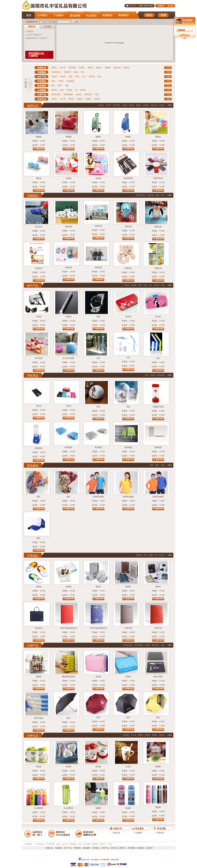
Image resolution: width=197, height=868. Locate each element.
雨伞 (68, 718)
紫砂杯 (80, 99)
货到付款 (117, 833)
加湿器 (63, 77)
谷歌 (80, 844)
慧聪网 (95, 844)
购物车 (99, 68)
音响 (53, 81)
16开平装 (128, 628)
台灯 (84, 77)
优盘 (70, 77)
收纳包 (79, 94)
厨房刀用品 (158, 677)
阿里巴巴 (103, 844)
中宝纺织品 (40, 844)
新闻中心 (123, 848)
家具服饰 (42, 86)
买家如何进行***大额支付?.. (37, 38)
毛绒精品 (42, 72)
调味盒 (90, 68)
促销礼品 (42, 68)
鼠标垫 (127, 68)
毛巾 (83, 72)
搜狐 (58, 844)
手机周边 (42, 81)
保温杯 (97, 99)
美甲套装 (72, 68)
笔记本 (83, 90)
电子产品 (42, 77)
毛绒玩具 (67, 72)
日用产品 (42, 95)
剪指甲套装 (128, 178)
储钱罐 (108, 68)
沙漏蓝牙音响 (158, 407)
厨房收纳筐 (56, 94)
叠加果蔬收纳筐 (68, 677)
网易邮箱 (73, 844)
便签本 (70, 90)
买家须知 (140, 848)
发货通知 (132, 848)
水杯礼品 (42, 99)
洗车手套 (39, 227)
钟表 (99, 77)
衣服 (67, 86)
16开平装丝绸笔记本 (68, 628)
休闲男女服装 (98, 497)
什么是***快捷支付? (34, 35)
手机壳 (61, 81)
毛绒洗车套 (56, 72)
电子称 (92, 77)
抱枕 (76, 72)
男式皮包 (39, 628)
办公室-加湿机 (68, 358)
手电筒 (54, 77)
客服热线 (181, 30)
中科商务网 (50, 844)
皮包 (62, 90)
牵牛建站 (95, 860)
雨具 (97, 94)
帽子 (60, 86)
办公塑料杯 (39, 808)
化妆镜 (82, 68)
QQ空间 (65, 844)
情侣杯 (54, 99)
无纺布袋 (117, 68)
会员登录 (149, 848)
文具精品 (42, 90)
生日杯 (63, 99)
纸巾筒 (63, 68)
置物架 (39, 677)
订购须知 (30, 31)
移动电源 (70, 81)
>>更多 (168, 68)
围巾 (53, 86)
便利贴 (54, 90)
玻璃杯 (88, 99)
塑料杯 (71, 99)
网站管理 (115, 860)
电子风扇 (39, 358)
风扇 (77, 77)
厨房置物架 (68, 94)
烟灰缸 (54, 68)
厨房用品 (88, 94)
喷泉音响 (39, 448)
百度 (110, 844)
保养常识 (160, 833)
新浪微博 (87, 844)
